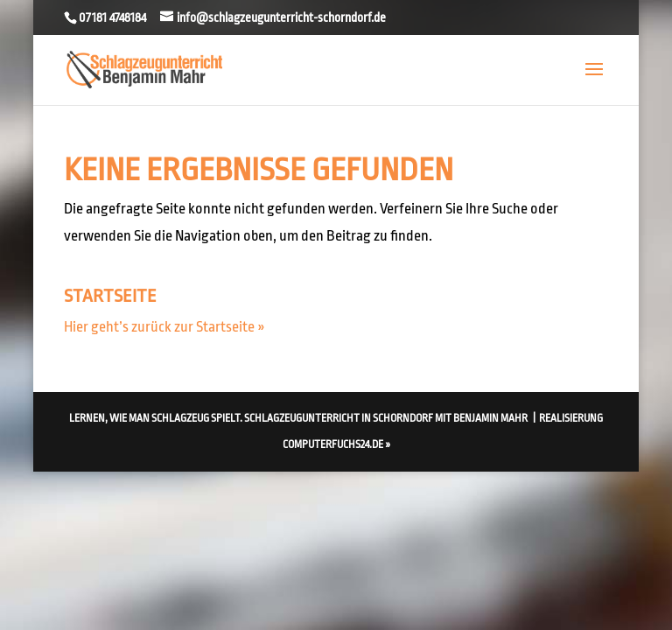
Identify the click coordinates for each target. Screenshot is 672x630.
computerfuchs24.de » (336, 444)
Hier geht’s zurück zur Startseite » (164, 327)
